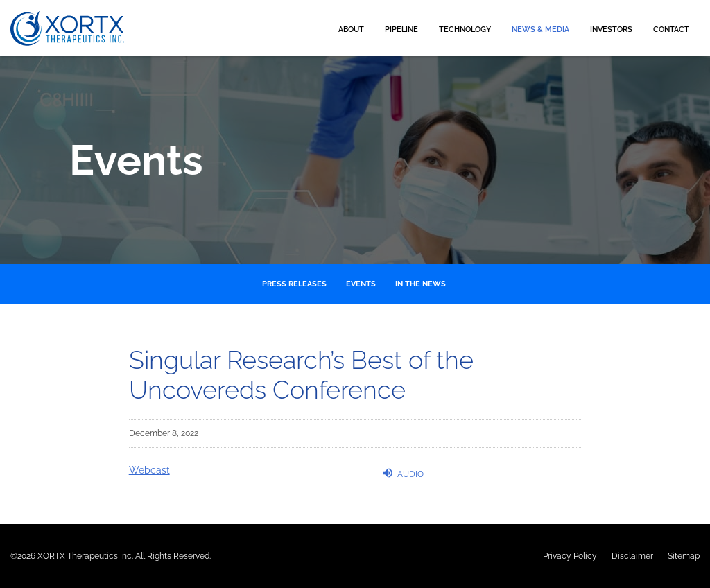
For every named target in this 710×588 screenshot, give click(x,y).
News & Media (540, 29)
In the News (421, 284)
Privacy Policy (570, 556)
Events (361, 284)
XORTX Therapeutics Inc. (85, 556)
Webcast (149, 470)
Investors (611, 29)
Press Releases (294, 284)
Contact (671, 29)
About (351, 29)
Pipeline (401, 29)
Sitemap (684, 556)
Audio (402, 473)
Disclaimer (632, 556)
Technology (465, 29)
